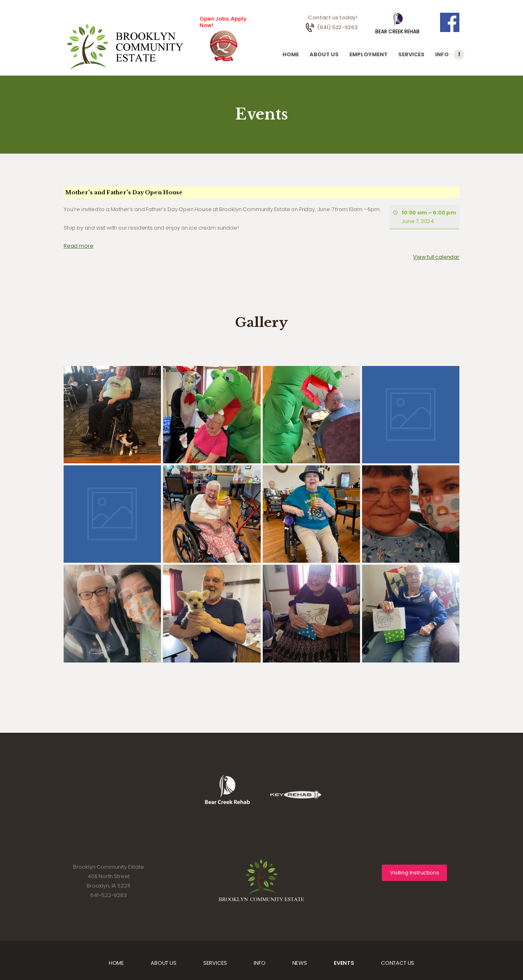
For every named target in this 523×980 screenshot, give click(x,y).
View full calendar (436, 257)
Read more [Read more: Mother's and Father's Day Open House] (78, 245)
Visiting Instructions (414, 873)
